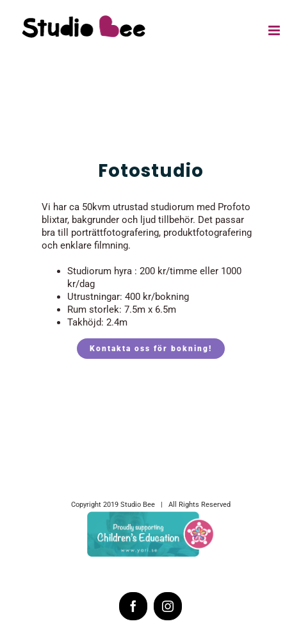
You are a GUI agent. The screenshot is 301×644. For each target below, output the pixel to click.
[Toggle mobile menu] (275, 30)
